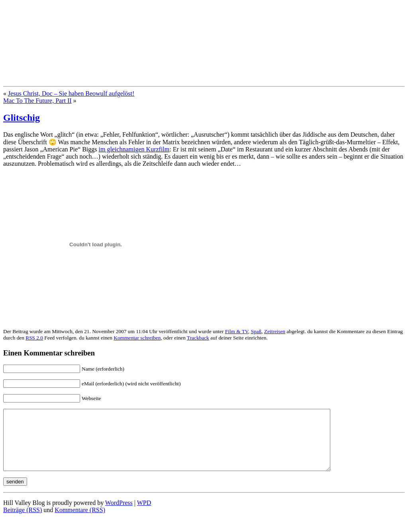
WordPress (119, 515)
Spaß (256, 331)
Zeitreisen (275, 331)
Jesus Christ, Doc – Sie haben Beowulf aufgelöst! (71, 93)
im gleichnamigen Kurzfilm (134, 149)
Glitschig (22, 118)
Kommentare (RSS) (80, 522)
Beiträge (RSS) (23, 522)
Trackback (198, 338)
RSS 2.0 (34, 338)
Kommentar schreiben (137, 338)
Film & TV (237, 331)
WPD (144, 515)
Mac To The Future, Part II (37, 101)
